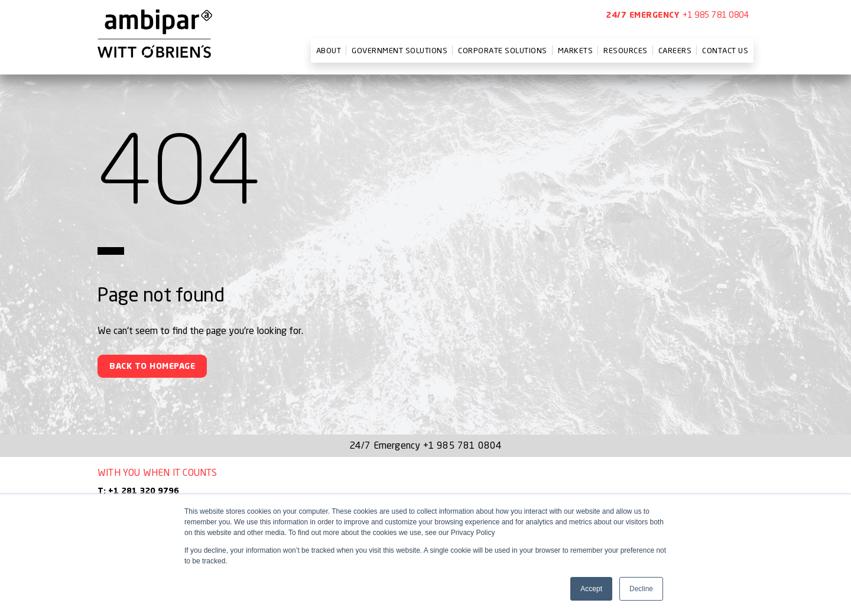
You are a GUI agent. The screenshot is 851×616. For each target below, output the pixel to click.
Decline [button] (641, 589)
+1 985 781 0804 (716, 14)
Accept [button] (591, 589)
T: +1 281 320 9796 (138, 491)
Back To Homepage (152, 367)
